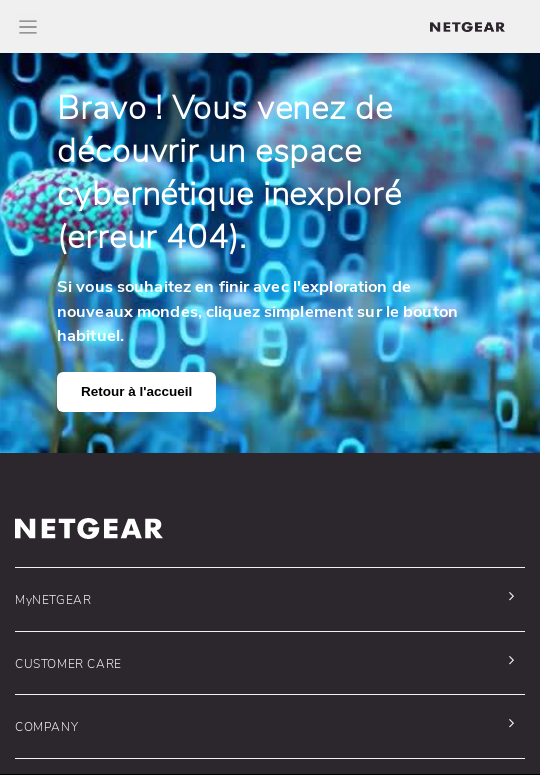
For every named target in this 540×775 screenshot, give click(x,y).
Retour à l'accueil (136, 391)
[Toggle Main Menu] (28, 26)
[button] (265, 599)
